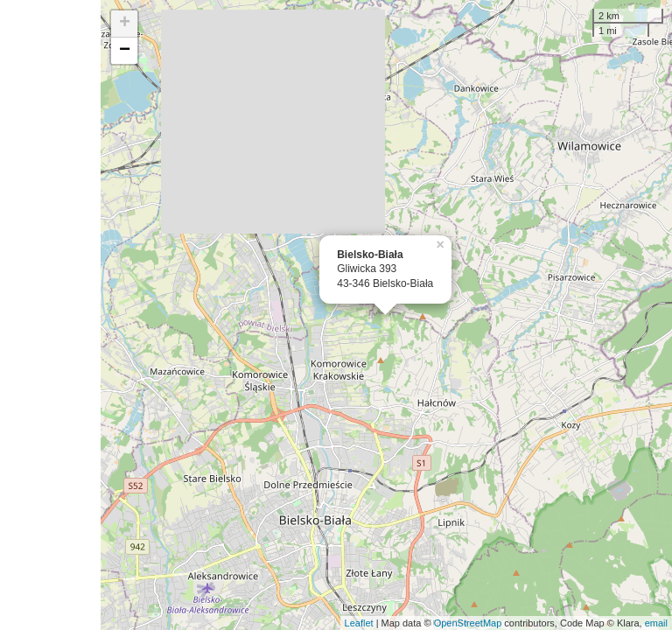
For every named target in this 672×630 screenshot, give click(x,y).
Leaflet (359, 623)
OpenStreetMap (468, 623)
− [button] (125, 51)
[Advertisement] (50, 315)
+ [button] (125, 24)
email (656, 623)
